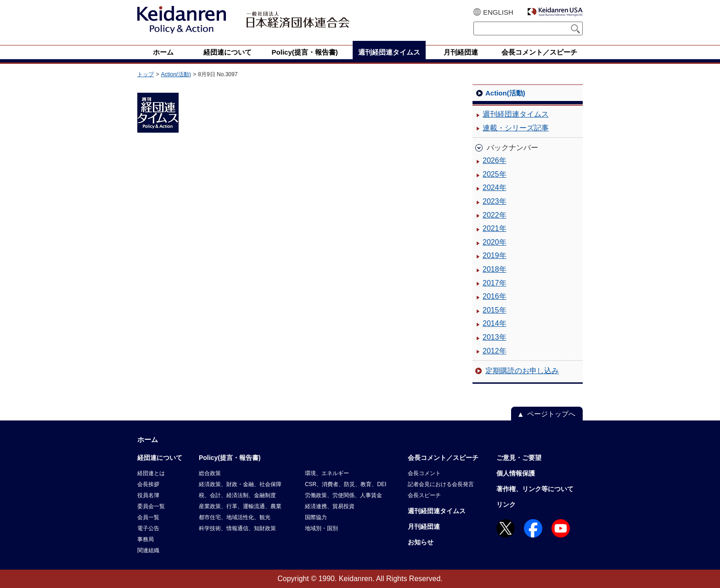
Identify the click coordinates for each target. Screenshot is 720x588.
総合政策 (210, 473)
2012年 (495, 351)
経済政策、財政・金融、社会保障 (240, 484)
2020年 (495, 242)
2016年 (495, 296)
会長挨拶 (148, 484)
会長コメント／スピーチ (443, 458)
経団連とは (151, 473)
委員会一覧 (151, 506)
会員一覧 (148, 517)
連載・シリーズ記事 (516, 128)
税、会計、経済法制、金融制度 (237, 495)
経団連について (160, 458)
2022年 (495, 215)
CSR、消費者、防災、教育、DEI (346, 484)
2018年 (495, 269)
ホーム (148, 440)
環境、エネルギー (327, 473)
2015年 (495, 310)
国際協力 (316, 517)
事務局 (146, 539)
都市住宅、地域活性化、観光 (235, 517)
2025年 (495, 174)
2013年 (495, 337)
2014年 (495, 323)
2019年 (495, 255)
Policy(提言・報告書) (230, 458)
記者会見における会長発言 (441, 484)
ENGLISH (498, 12)
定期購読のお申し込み (522, 371)
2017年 (495, 283)
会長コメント (424, 473)
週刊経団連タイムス (516, 114)
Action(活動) (176, 74)
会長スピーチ (424, 495)
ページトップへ (551, 414)
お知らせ (421, 542)
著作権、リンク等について (535, 489)
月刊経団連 (424, 526)
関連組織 (148, 550)
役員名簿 (148, 495)
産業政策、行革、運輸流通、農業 (240, 506)
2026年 (495, 160)
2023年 (495, 201)
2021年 (495, 228)
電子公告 (148, 528)
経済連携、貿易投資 (330, 506)
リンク (506, 504)
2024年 (495, 188)
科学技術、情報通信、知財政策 (237, 528)
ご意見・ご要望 (519, 458)
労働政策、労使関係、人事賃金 (343, 495)
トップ (146, 74)
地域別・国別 (321, 528)
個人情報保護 (516, 473)
